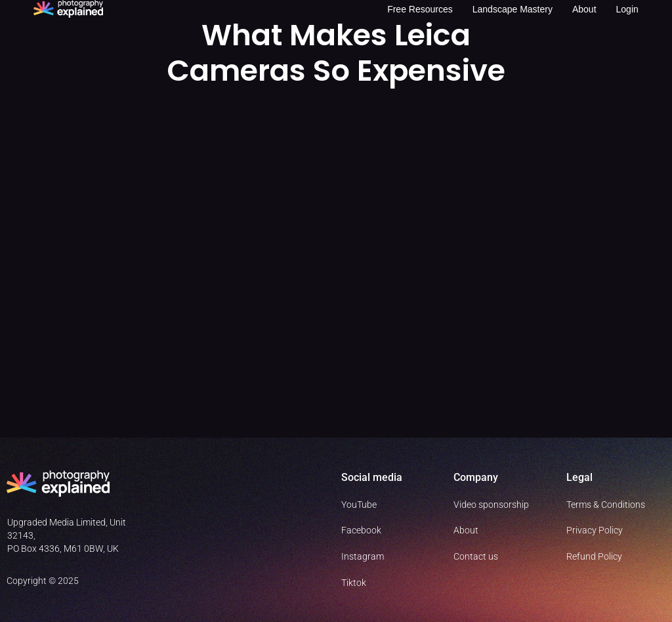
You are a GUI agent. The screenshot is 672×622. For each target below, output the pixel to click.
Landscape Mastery (513, 9)
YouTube (359, 505)
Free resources (420, 9)
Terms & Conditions (606, 505)
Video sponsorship (491, 505)
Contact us (476, 556)
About (584, 9)
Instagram (363, 556)
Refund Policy (594, 556)
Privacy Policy (595, 530)
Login (627, 9)
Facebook (361, 530)
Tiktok (354, 583)
